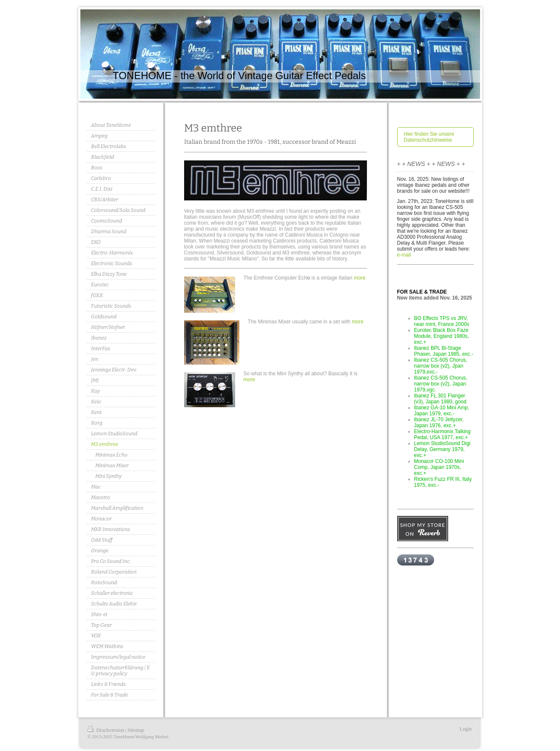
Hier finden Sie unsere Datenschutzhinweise (429, 137)
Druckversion (107, 730)
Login (466, 729)
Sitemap (136, 730)
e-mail (404, 255)
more (360, 278)
